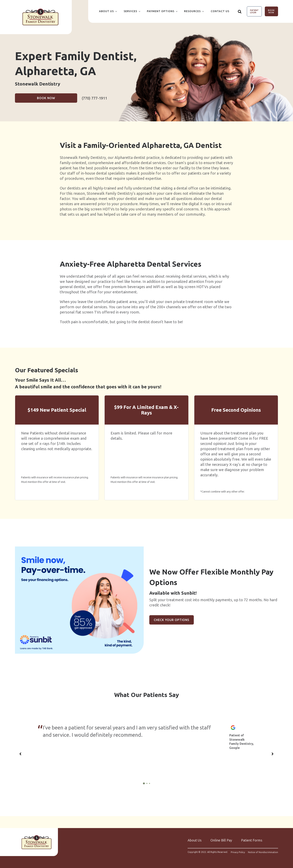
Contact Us (220, 11)
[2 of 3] (147, 783)
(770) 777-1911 (94, 98)
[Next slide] (273, 754)
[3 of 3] (149, 783)
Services (130, 11)
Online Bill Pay (221, 840)
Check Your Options (172, 620)
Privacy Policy (238, 852)
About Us (106, 11)
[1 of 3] (144, 783)
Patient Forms (252, 840)
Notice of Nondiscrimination (263, 852)
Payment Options (161, 11)
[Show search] (240, 11)
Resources (192, 11)
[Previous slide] (20, 754)
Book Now (271, 11)
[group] (79, 600)
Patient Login (254, 11)
